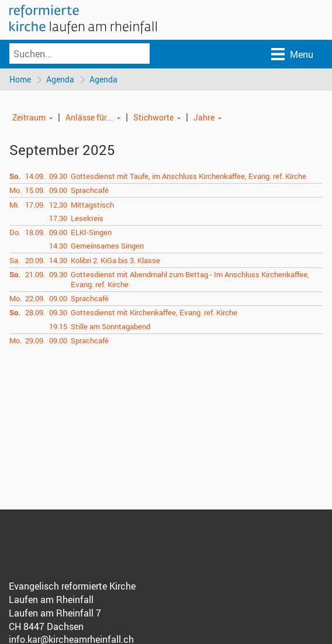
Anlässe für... (89, 117)
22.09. (35, 298)
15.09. (35, 190)
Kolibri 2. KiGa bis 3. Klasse (115, 260)
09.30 (58, 176)
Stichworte (153, 117)
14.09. (35, 176)
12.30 (58, 205)
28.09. (35, 312)
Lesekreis (87, 218)
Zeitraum (29, 117)
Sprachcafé (90, 190)
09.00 (58, 190)
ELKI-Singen (91, 232)
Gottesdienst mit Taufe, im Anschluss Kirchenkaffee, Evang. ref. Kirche (189, 176)
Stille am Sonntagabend (110, 326)
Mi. (14, 205)
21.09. (35, 274)
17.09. (35, 205)
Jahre (204, 117)
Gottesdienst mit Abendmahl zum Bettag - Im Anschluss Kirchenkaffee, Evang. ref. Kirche (190, 279)
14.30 (58, 246)
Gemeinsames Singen (107, 246)
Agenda (60, 79)
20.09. (35, 260)
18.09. (35, 232)
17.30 (58, 218)
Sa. (15, 260)
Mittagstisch (92, 205)
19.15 (58, 326)
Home (20, 79)
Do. (15, 232)
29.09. (35, 340)
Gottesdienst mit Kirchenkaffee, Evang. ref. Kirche (154, 312)
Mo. (15, 190)
